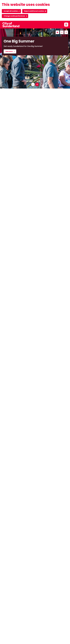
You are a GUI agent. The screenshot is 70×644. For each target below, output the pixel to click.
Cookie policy (24, 609)
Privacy (48, 609)
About (4, 609)
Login (55, 609)
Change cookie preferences (14, 16)
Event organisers (37, 609)
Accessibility (13, 609)
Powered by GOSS (8, 639)
